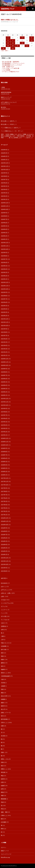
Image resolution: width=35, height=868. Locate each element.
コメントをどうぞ (13, 22)
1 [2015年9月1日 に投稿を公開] (8, 38)
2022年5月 (4, 306)
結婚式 (3, 786)
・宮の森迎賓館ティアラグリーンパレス (13, 63)
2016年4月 (4, 545)
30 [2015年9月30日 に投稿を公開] (13, 48)
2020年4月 (4, 385)
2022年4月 (4, 309)
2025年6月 (4, 183)
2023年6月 (4, 262)
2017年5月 (4, 501)
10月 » (6, 51)
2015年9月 (4, 568)
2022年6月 (4, 302)
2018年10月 (4, 445)
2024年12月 (4, 203)
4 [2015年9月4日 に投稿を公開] (22, 38)
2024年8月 (4, 216)
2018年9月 (4, 448)
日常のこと (4, 723)
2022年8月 (4, 296)
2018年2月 (4, 472)
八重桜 (3, 87)
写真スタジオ (5, 643)
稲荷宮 (3, 779)
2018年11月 (4, 442)
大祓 (2, 679)
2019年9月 (4, 408)
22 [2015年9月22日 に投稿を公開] (8, 46)
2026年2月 (4, 156)
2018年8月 (4, 452)
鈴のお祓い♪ (5, 121)
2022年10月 (4, 289)
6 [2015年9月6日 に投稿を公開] (32, 38)
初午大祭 (4, 650)
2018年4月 (4, 465)
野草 (2, 829)
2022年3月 (4, 312)
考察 (2, 796)
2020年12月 (4, 359)
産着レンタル (5, 759)
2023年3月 (4, 272)
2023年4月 (4, 269)
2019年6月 (4, 418)
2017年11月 (4, 481)
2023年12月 (4, 243)
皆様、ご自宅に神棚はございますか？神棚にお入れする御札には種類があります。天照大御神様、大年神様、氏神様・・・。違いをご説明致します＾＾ (17, 136)
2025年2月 (4, 196)
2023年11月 (4, 246)
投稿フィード (5, 851)
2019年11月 (4, 402)
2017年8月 (4, 491)
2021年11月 (4, 322)
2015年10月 (4, 564)
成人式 (3, 709)
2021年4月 (4, 345)
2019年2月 (4, 432)
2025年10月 (4, 170)
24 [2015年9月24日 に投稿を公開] (17, 46)
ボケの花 (4, 616)
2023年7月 (4, 259)
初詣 (2, 656)
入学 (2, 640)
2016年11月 (4, 521)
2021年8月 (4, 332)
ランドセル (4, 620)
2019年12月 (4, 399)
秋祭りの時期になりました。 (10, 20)
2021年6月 (4, 339)
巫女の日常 (4, 696)
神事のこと (4, 769)
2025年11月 (4, 166)
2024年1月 (4, 239)
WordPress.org (5, 857)
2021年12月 (4, 319)
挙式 (2, 716)
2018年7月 (4, 455)
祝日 (2, 766)
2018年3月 (4, 468)
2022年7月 (4, 299)
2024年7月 (4, 219)
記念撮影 (4, 822)
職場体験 (4, 799)
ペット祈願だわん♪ (6, 128)
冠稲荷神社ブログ (8, 9)
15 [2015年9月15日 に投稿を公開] (8, 43)
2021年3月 (4, 349)
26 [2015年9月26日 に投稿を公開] (27, 46)
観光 (2, 819)
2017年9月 (4, 488)
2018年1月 (4, 475)
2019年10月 (4, 405)
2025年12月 (4, 163)
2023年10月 (4, 249)
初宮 (2, 653)
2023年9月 (4, 253)
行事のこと (4, 815)
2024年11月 (4, 206)
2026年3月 (4, 153)
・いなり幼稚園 (6, 70)
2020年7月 (4, 375)
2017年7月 (4, 495)
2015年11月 (4, 561)
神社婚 (3, 772)
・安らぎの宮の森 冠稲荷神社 (10, 62)
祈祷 (2, 762)
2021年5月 (4, 342)
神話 (2, 776)
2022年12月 (4, 282)
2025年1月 (4, 199)
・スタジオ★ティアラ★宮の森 (10, 68)
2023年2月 (4, 276)
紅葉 (2, 782)
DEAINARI (4, 583)
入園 (2, 636)
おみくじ (4, 586)
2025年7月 (4, 180)
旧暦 (2, 726)
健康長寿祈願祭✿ (6, 92)
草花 (2, 809)
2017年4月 (4, 505)
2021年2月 (4, 352)
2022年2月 (4, 316)
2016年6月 (4, 538)
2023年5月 (4, 266)
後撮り (3, 703)
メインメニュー (33, 9)
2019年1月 (4, 435)
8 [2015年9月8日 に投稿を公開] (8, 40)
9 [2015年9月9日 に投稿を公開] (13, 40)
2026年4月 (4, 150)
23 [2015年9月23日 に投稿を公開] (13, 46)
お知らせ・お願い (6, 593)
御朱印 (3, 706)
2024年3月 (4, 233)
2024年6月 (4, 223)
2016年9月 (4, 528)
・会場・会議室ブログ (7, 67)
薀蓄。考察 (4, 812)
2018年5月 (4, 462)
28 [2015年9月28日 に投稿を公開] (3, 48)
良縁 (2, 802)
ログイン (4, 847)
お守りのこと (5, 590)
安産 (2, 689)
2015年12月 (4, 558)
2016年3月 (4, 548)
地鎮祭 (3, 669)
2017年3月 (4, 508)
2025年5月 (4, 186)
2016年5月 (4, 541)
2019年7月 (4, 415)
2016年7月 (4, 535)
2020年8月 (4, 372)
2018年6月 (4, 458)
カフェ (3, 606)
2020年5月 (4, 382)
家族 (2, 693)
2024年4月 (4, 229)
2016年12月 (4, 518)
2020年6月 (4, 379)
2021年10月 (4, 326)
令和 (2, 630)
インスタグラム (6, 603)
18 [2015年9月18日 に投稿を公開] (22, 43)
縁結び (3, 792)
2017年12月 (4, 478)
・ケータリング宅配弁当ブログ (10, 72)
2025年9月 (4, 173)
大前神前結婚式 (6, 676)
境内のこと (4, 673)
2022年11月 (4, 286)
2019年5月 (4, 422)
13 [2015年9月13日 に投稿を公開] (32, 40)
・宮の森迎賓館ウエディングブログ (11, 65)
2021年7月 (4, 335)
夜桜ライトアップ (6, 97)
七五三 (3, 623)
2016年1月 (4, 554)
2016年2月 (4, 551)
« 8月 (2, 51)
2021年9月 (4, 329)
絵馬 (2, 789)
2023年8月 (4, 256)
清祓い (3, 752)
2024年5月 (4, 226)
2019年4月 (4, 425)
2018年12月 (4, 438)
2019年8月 (4, 412)
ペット (3, 613)
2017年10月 (4, 485)
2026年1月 (4, 160)
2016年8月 (4, 531)
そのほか (4, 600)
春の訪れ (4, 107)
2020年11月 (4, 362)
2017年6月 (4, 498)
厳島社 (3, 663)
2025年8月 (4, 176)
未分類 (3, 736)
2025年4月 (4, 189)
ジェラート (4, 610)
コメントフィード (6, 854)
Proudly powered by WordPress (9, 866)
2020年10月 (4, 365)
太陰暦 (3, 686)
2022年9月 (4, 292)
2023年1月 (4, 279)
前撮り (3, 659)
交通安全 (4, 626)
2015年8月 (4, 571)
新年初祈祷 (4, 719)
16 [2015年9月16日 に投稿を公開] (13, 43)
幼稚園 (3, 699)
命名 (2, 666)
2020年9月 (4, 369)
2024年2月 (4, 236)
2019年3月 (4, 428)
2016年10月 (4, 525)
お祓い (3, 596)
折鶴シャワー (5, 713)
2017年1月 (4, 515)
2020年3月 (4, 389)
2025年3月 (4, 193)
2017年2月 (4, 511)
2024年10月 (4, 209)
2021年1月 (4, 355)
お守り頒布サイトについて (9, 102)
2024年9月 (4, 213)
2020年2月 (4, 392)
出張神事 (4, 646)
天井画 (3, 683)
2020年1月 (4, 395)
